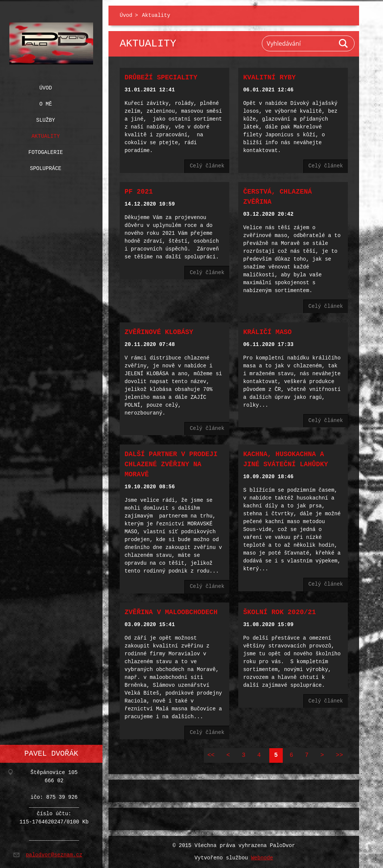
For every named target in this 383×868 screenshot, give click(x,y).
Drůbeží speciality (161, 78)
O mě (46, 102)
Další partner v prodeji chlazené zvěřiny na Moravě (171, 464)
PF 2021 (139, 192)
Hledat (344, 43)
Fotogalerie (46, 151)
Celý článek (207, 166)
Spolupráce (46, 167)
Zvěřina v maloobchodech (171, 612)
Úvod (46, 86)
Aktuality (46, 135)
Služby (46, 119)
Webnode (262, 858)
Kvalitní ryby (269, 78)
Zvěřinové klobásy (159, 332)
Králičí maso (267, 332)
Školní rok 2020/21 (279, 612)
